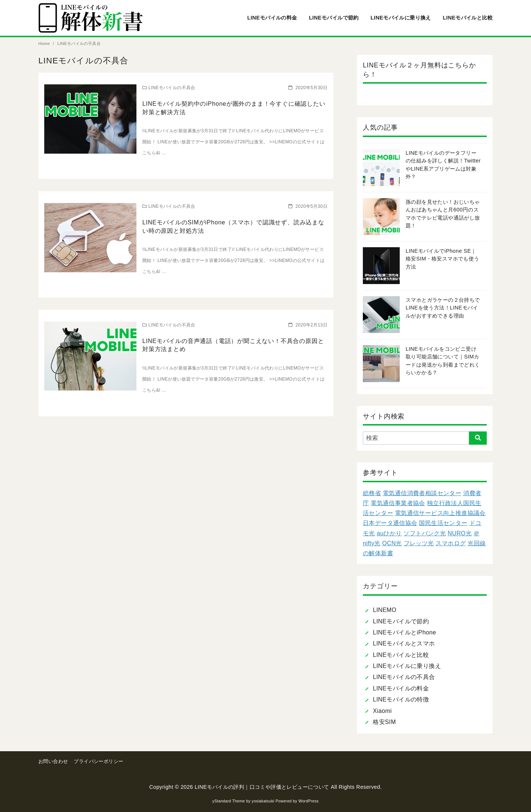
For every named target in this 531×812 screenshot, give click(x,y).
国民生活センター (443, 523)
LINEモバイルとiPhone (404, 632)
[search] (478, 438)
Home (45, 43)
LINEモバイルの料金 (272, 18)
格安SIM (384, 722)
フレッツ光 (419, 543)
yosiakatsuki (263, 801)
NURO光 (460, 533)
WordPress (308, 801)
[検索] (425, 438)
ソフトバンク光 (425, 533)
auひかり (389, 533)
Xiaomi (382, 711)
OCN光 (392, 543)
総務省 (372, 493)
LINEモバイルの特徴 (401, 699)
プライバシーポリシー (98, 761)
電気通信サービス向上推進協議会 (440, 513)
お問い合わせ (53, 761)
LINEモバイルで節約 (334, 18)
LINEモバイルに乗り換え (401, 18)
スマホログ (451, 543)
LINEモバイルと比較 (468, 18)
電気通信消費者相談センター (422, 493)
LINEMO (385, 610)
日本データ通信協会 (390, 523)
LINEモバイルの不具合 (79, 43)
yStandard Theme (229, 801)
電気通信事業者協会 (398, 503)
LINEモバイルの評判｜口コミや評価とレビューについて (262, 787)
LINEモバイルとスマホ (404, 643)
